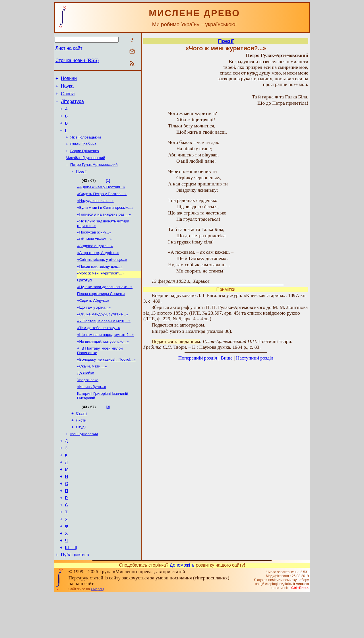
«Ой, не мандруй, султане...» (103, 335)
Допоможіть (182, 609)
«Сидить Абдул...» (93, 320)
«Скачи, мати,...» (92, 391)
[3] (108, 434)
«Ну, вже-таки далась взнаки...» (105, 306)
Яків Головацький (86, 145)
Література (72, 105)
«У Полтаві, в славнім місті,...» (104, 343)
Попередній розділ (198, 358)
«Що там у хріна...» (94, 328)
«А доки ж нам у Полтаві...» (101, 198)
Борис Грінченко (85, 159)
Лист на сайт (69, 48)
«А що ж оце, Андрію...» (98, 269)
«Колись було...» (92, 413)
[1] (108, 191)
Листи (81, 449)
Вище (227, 358)
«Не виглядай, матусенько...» (103, 365)
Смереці (97, 633)
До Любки (86, 399)
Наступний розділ (255, 358)
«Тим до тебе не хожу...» (99, 350)
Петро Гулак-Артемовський (94, 174)
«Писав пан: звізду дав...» (100, 283)
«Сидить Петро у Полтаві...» (102, 205)
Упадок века (88, 406)
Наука (67, 88)
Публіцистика (75, 599)
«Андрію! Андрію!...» (95, 261)
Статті (81, 441)
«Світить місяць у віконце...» (102, 276)
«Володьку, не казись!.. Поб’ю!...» (106, 384)
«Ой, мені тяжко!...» (94, 254)
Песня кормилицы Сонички (101, 313)
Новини (69, 79)
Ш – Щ (71, 591)
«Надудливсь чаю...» (95, 213)
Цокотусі (85, 298)
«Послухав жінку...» (94, 246)
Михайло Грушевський (85, 167)
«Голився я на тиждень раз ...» (104, 227)
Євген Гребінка (83, 152)
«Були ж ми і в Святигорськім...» (105, 220)
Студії (81, 456)
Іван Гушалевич (84, 463)
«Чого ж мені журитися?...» (101, 291)
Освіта (68, 96)
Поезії (81, 182)
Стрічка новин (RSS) (77, 60)
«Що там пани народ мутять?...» (105, 357)
